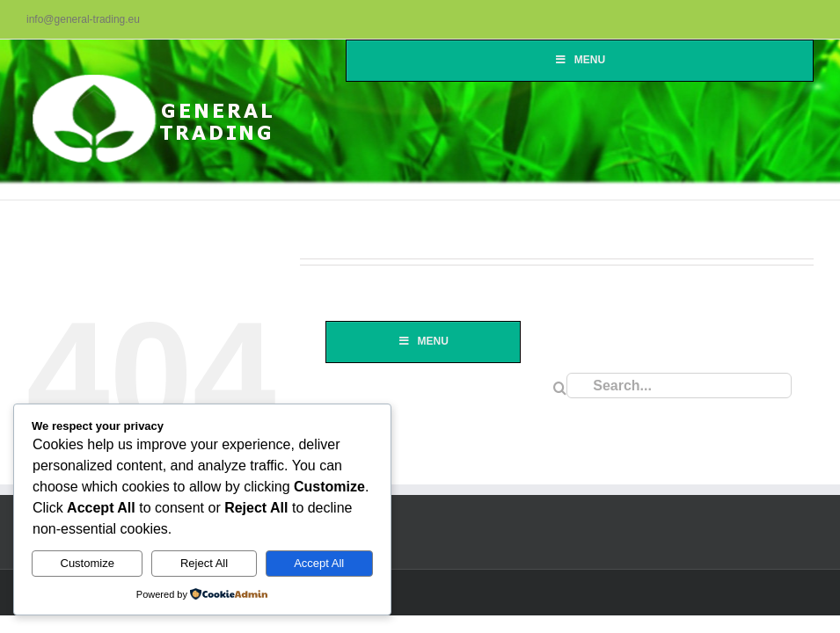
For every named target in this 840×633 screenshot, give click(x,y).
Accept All (319, 563)
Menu (580, 60)
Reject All (204, 563)
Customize (88, 563)
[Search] (560, 388)
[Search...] (679, 386)
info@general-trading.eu (83, 19)
